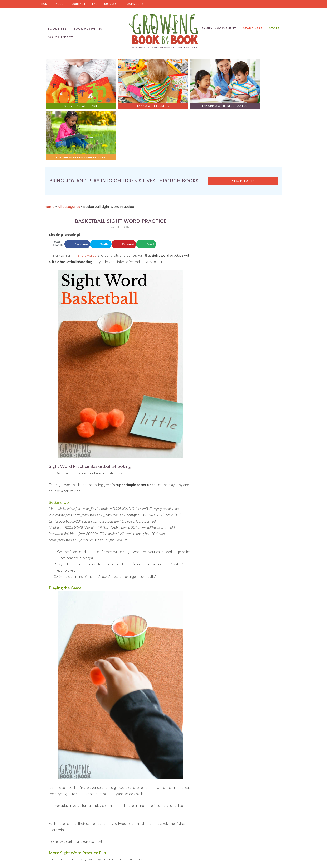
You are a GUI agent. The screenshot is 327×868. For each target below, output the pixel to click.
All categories (69, 148)
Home (45, 4)
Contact (79, 4)
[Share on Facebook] (77, 185)
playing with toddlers (134, 99)
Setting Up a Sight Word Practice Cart (78, 835)
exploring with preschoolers (193, 99)
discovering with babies (74, 99)
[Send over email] (146, 185)
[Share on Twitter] (101, 185)
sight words (87, 196)
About (60, 4)
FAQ (95, 4)
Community (135, 4)
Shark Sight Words (63, 823)
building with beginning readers (253, 99)
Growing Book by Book (163, 31)
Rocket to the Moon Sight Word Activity (79, 812)
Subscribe (112, 4)
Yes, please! (255, 122)
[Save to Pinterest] (124, 185)
